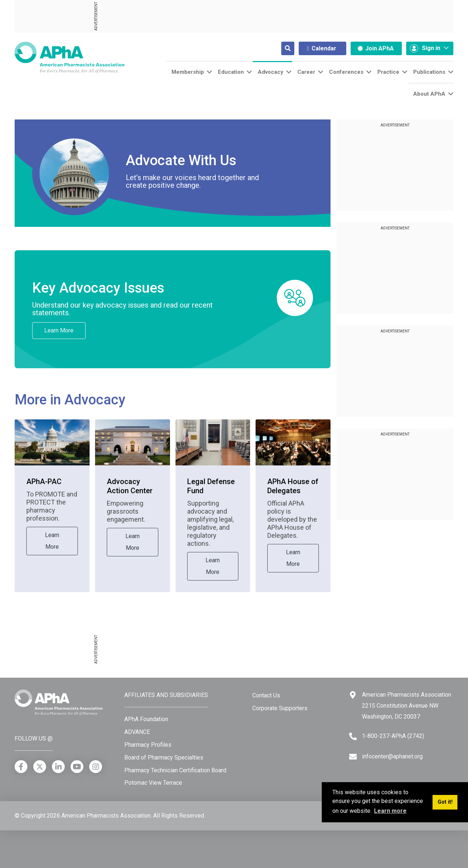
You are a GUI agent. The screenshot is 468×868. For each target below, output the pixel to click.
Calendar (322, 48)
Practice (388, 72)
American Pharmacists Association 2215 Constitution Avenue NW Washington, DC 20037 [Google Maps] (407, 705)
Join (376, 48)
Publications (429, 72)
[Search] (282, 48)
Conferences (346, 72)
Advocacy (271, 72)
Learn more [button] (390, 811)
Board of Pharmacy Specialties (164, 757)
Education (231, 72)
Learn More (59, 330)
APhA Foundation (146, 719)
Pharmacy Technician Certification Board (175, 770)
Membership (188, 72)
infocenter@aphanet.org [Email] (392, 756)
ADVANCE (137, 732)
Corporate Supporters (280, 708)
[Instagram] (96, 767)
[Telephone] (353, 736)
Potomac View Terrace (153, 783)
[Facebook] (21, 767)
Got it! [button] (445, 802)
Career (306, 72)
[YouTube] (77, 767)
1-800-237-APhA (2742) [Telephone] (393, 736)
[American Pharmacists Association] (69, 57)
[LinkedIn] (58, 767)
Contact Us (266, 695)
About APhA (429, 94)
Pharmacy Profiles (148, 745)
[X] (40, 767)
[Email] (353, 757)
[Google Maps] (353, 695)
